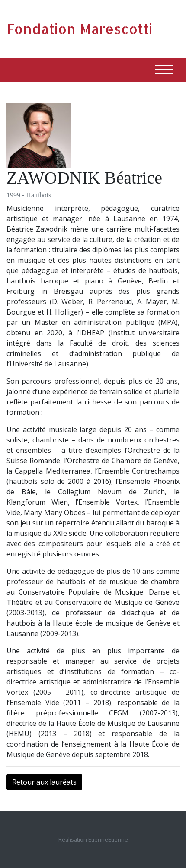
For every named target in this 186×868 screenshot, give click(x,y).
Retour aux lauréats (44, 782)
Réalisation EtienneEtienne (93, 839)
